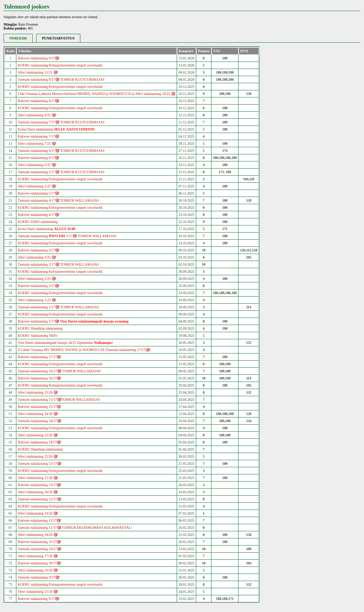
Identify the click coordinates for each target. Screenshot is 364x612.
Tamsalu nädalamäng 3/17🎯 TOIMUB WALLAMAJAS (67, 236)
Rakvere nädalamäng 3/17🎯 (38, 250)
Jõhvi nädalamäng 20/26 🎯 (38, 492)
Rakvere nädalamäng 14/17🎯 (39, 442)
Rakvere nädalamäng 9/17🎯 (38, 58)
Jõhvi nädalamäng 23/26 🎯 (38, 435)
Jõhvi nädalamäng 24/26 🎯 (38, 414)
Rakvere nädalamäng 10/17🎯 (39, 563)
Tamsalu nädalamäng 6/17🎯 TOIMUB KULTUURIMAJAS (61, 151)
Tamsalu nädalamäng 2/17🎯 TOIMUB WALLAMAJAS (58, 264)
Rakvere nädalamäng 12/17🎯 (39, 520)
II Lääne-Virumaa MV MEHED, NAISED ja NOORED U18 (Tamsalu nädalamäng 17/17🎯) (84, 350)
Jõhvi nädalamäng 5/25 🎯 (37, 186)
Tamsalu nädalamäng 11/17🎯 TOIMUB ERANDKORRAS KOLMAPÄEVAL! (75, 528)
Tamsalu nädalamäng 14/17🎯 (39, 421)
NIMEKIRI (18, 38)
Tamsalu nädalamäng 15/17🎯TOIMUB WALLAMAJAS (59, 400)
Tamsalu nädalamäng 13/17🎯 (39, 464)
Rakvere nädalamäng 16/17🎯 (39, 378)
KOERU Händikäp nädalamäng (40, 328)
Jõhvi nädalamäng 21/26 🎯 (38, 478)
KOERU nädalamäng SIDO (38, 336)
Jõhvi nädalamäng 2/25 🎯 (37, 279)
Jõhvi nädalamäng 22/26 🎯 (38, 456)
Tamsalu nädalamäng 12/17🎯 (39, 499)
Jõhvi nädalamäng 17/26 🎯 (38, 556)
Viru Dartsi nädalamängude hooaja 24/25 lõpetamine (65, 343)
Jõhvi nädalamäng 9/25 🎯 (37, 115)
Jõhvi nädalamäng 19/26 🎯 (38, 513)
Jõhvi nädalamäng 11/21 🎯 (38, 72)
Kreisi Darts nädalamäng (56, 129)
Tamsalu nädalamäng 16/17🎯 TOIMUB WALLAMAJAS (59, 371)
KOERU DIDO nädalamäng (38, 222)
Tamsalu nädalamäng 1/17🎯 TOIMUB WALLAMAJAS (58, 307)
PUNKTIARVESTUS (58, 38)
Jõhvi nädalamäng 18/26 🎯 (38, 535)
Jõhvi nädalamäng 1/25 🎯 (37, 300)
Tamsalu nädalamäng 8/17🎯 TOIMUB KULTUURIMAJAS (61, 79)
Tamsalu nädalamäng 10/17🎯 (39, 549)
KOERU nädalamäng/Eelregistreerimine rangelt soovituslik (60, 65)
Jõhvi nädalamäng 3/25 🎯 (37, 257)
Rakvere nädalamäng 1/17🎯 (73, 321)
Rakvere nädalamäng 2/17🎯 (38, 286)
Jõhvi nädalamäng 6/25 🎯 (37, 165)
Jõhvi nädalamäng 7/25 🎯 (37, 143)
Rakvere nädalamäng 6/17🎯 (38, 158)
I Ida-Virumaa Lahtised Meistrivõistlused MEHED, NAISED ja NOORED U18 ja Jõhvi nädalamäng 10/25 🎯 (97, 94)
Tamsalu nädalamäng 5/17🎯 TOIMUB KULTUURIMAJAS (61, 172)
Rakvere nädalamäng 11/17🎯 (39, 542)
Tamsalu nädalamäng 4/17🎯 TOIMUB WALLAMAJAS (58, 200)
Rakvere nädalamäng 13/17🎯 (39, 485)
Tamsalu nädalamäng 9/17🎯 (39, 577)
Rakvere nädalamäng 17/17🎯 (39, 357)
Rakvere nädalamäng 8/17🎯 (38, 101)
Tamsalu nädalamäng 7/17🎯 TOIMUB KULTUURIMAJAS (61, 122)
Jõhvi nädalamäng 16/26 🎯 (38, 570)
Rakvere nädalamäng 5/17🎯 (38, 193)
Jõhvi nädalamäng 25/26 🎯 (38, 392)
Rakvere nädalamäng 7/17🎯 (38, 136)
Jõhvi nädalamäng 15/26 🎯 (38, 592)
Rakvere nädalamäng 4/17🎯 (38, 215)
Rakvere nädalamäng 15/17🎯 (39, 407)
